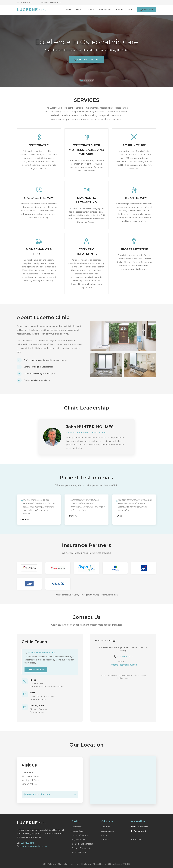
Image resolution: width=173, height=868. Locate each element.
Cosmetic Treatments (81, 848)
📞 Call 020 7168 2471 (87, 61)
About (91, 10)
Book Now (136, 839)
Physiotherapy (78, 839)
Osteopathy (77, 827)
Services (80, 10)
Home (69, 10)
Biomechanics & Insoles (82, 844)
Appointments (105, 10)
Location (105, 839)
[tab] (82, 80)
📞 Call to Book (146, 10)
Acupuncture (77, 831)
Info (130, 10)
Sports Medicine (79, 852)
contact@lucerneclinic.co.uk (49, 2)
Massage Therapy (80, 835)
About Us (106, 827)
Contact (120, 10)
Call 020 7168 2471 (36, 671)
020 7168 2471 (25, 2)
